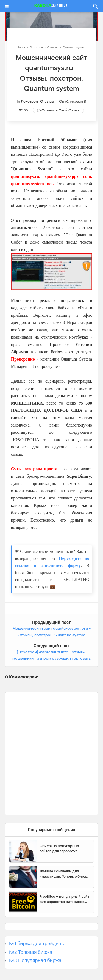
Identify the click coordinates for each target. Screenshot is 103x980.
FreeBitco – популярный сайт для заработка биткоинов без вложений (64, 899)
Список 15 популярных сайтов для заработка (59, 849)
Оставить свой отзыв (61, 110)
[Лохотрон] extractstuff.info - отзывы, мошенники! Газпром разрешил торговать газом (51, 659)
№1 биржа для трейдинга (37, 944)
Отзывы (47, 101)
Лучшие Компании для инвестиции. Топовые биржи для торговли (64, 874)
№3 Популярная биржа (35, 960)
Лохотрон (29, 101)
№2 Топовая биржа (31, 952)
